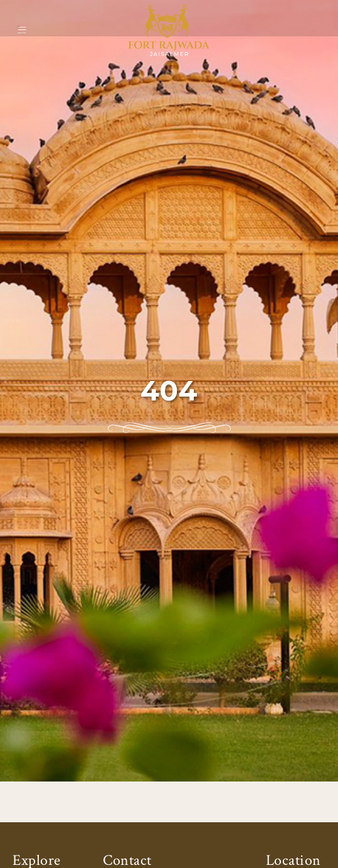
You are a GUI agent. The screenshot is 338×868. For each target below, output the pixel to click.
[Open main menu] (22, 30)
